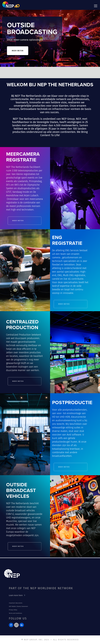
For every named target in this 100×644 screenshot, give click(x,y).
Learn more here (16, 595)
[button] (95, 6)
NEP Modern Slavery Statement (18, 606)
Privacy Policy (13, 610)
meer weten (18, 51)
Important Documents (16, 603)
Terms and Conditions (15, 613)
